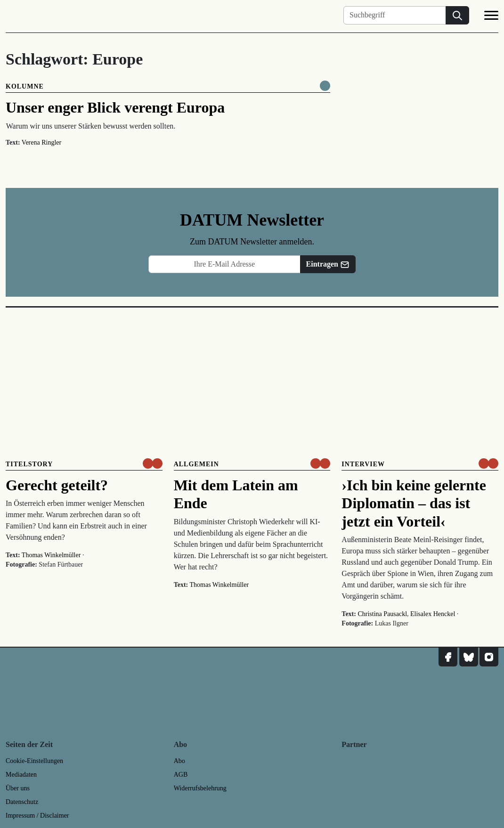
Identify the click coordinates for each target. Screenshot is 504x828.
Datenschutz (22, 802)
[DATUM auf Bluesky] (469, 657)
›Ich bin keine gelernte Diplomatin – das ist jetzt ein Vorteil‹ (414, 503)
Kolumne (25, 86)
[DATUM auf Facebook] (448, 657)
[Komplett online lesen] (325, 86)
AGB (181, 775)
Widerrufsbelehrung (200, 788)
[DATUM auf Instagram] (489, 657)
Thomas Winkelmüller (51, 555)
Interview (363, 464)
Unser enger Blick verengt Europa (115, 107)
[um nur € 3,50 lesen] (153, 463)
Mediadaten (21, 775)
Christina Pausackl (382, 614)
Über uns (18, 788)
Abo (179, 761)
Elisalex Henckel (433, 614)
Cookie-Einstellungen (34, 761)
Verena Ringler (41, 142)
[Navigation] (491, 17)
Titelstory (29, 464)
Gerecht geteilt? (57, 485)
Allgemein (196, 464)
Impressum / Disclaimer (37, 816)
